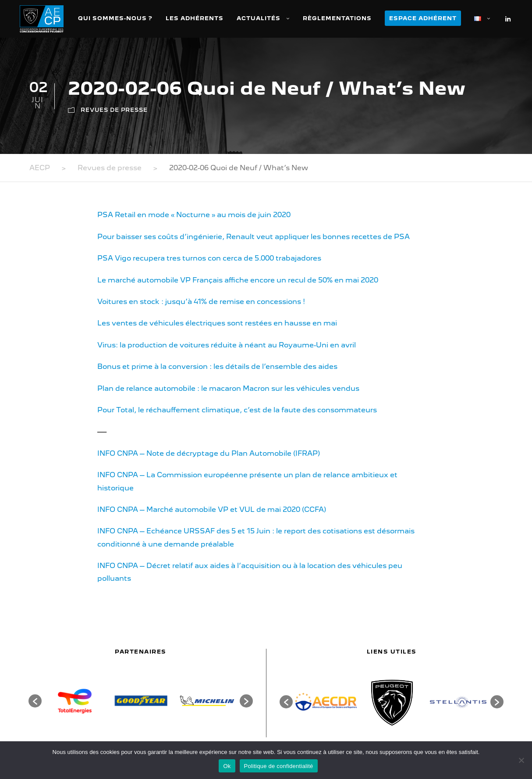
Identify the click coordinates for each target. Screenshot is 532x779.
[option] (75, 701)
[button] (35, 701)
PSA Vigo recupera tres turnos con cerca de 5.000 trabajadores (209, 258)
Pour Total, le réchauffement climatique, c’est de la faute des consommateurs (237, 410)
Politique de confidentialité (279, 766)
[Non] (521, 760)
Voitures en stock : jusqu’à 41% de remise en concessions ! (201, 302)
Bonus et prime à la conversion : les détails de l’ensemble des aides (217, 366)
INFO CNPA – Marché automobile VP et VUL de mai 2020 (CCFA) (212, 509)
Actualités (259, 18)
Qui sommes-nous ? (115, 18)
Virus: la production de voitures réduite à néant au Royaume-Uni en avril (227, 345)
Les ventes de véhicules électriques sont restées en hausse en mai (217, 323)
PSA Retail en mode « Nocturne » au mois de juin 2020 (194, 215)
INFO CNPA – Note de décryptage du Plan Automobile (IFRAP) (209, 453)
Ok (227, 766)
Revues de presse (114, 110)
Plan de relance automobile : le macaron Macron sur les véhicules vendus (228, 388)
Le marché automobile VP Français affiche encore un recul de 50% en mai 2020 (238, 280)
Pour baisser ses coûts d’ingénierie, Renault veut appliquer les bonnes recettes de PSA (254, 237)
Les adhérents (195, 18)
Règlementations (337, 18)
